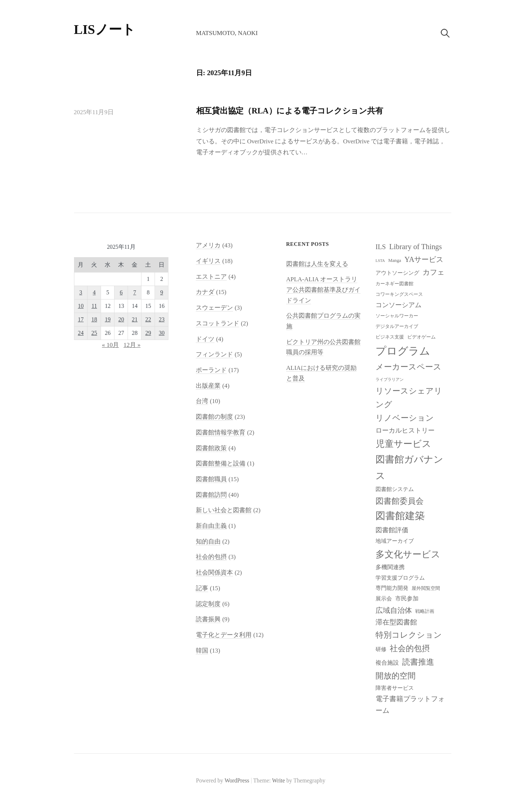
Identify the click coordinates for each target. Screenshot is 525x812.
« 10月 (111, 345)
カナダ (205, 292)
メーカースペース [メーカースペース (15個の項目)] (409, 367)
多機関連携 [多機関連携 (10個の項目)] (390, 567)
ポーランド (211, 370)
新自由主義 (211, 526)
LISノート (105, 30)
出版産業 (208, 386)
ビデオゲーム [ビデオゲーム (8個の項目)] (421, 337)
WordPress (237, 780)
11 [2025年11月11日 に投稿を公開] (94, 306)
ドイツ (205, 339)
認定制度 (208, 604)
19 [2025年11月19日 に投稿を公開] (108, 319)
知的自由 (208, 542)
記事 (202, 588)
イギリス (208, 261)
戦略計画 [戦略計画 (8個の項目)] (425, 611)
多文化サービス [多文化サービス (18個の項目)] (408, 554)
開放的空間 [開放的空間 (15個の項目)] (396, 676)
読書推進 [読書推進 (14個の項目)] (418, 662)
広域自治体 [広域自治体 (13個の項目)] (394, 610)
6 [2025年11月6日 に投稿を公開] (121, 292)
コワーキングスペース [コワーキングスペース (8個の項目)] (399, 294)
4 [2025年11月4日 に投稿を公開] (94, 292)
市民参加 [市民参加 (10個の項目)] (407, 598)
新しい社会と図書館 (224, 510)
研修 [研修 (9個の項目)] (381, 649)
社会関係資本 (214, 573)
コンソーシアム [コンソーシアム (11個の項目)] (398, 305)
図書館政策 (211, 448)
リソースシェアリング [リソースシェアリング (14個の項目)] (409, 398)
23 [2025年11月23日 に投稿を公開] (162, 319)
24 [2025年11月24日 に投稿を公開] (81, 333)
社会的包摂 (211, 557)
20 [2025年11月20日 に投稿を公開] (121, 319)
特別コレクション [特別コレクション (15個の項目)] (409, 635)
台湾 (202, 401)
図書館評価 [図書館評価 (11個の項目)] (392, 530)
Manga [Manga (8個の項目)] (395, 260)
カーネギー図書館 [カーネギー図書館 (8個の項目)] (394, 284)
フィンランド (214, 354)
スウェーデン (214, 308)
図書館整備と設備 (221, 463)
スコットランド (217, 323)
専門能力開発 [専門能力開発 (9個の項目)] (392, 588)
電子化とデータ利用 (224, 635)
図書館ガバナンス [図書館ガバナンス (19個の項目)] (409, 468)
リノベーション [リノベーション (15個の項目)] (405, 418)
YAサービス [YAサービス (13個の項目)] (424, 259)
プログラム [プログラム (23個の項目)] (403, 351)
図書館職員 (211, 479)
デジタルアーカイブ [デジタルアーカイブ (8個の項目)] (397, 326)
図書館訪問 (211, 495)
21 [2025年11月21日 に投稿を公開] (135, 319)
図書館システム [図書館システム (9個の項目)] (395, 489)
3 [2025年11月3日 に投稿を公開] (81, 292)
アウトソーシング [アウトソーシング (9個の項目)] (397, 273)
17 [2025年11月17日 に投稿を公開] (81, 319)
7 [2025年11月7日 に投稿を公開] (135, 292)
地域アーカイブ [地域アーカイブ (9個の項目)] (395, 541)
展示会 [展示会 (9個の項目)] (384, 599)
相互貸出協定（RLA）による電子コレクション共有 (290, 111)
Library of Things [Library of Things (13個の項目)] (415, 247)
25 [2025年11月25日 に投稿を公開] (94, 333)
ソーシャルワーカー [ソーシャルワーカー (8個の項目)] (397, 316)
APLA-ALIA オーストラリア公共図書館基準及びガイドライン (323, 290)
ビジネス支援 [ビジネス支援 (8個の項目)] (390, 337)
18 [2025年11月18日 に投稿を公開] (94, 319)
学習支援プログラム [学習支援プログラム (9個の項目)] (400, 578)
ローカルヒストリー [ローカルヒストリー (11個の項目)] (405, 430)
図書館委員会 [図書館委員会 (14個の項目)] (400, 501)
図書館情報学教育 (221, 432)
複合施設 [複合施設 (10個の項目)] (387, 663)
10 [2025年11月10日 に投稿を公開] (81, 306)
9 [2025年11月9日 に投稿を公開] (162, 292)
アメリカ (208, 245)
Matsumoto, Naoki (227, 33)
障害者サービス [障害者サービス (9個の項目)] (395, 688)
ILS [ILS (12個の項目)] (381, 247)
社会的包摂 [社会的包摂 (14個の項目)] (410, 649)
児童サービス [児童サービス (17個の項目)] (403, 444)
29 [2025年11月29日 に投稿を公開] (148, 333)
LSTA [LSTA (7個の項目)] (380, 261)
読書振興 (208, 619)
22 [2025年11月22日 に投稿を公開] (148, 319)
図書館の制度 (214, 417)
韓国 (202, 651)
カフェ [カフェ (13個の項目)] (433, 272)
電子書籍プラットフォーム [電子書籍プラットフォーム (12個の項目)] (410, 705)
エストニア (211, 277)
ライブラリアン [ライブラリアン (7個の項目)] (390, 380)
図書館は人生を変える (317, 264)
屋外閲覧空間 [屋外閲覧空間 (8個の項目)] (426, 588)
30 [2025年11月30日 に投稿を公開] (162, 333)
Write (278, 780)
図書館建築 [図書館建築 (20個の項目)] (400, 516)
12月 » (132, 345)
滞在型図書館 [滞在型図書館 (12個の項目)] (396, 622)
